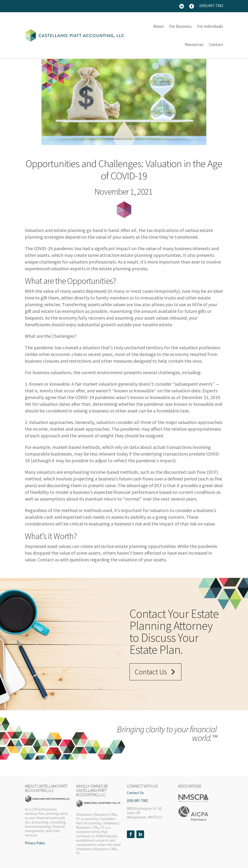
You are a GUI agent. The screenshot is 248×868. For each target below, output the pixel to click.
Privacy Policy (35, 843)
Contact (216, 44)
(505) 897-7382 (211, 6)
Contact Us (151, 672)
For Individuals (210, 26)
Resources (194, 44)
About (159, 26)
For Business (181, 26)
